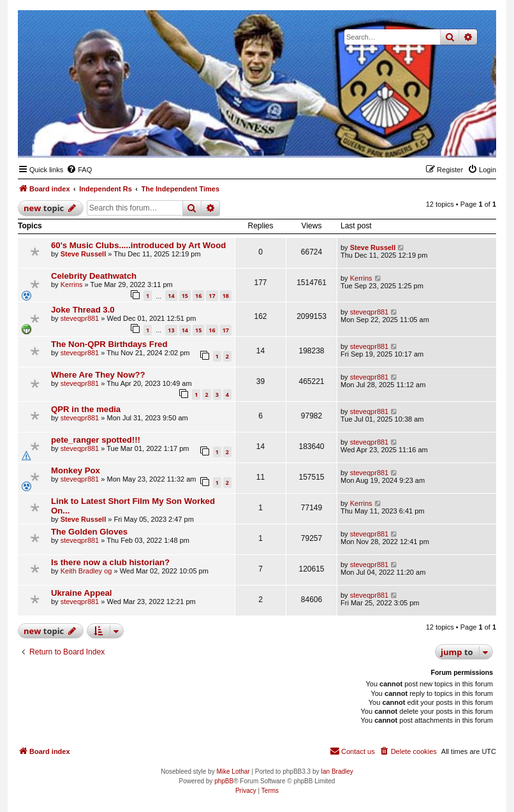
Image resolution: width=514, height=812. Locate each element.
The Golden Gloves (89, 532)
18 (226, 296)
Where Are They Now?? (98, 375)
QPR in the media (86, 409)
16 (198, 296)
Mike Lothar (233, 771)
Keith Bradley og (86, 571)
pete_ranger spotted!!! (96, 440)
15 (185, 296)
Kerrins (72, 284)
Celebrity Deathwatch (94, 276)
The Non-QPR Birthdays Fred (109, 344)
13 (171, 330)
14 (171, 296)
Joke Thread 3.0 (83, 310)
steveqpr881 (80, 318)
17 (212, 296)
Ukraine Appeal (82, 593)
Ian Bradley (337, 771)
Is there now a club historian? (110, 562)
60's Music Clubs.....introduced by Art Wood (138, 245)
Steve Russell (84, 254)
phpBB (224, 781)
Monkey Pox (76, 470)
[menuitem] (79, 170)
